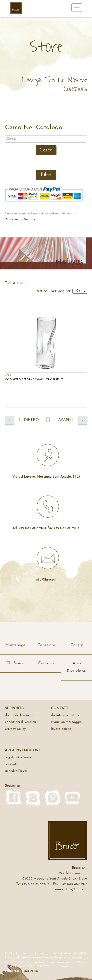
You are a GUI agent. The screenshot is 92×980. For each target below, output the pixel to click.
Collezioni (46, 645)
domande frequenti (19, 715)
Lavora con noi (62, 729)
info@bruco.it (46, 580)
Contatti (46, 663)
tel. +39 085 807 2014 (30, 528)
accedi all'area (16, 771)
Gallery (77, 645)
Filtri (46, 175)
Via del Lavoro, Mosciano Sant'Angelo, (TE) (46, 477)
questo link (32, 971)
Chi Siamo (15, 663)
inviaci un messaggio (66, 722)
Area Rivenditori (77, 667)
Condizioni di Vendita (20, 220)
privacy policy (15, 729)
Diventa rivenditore (65, 715)
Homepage (15, 645)
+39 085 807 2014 (36, 884)
